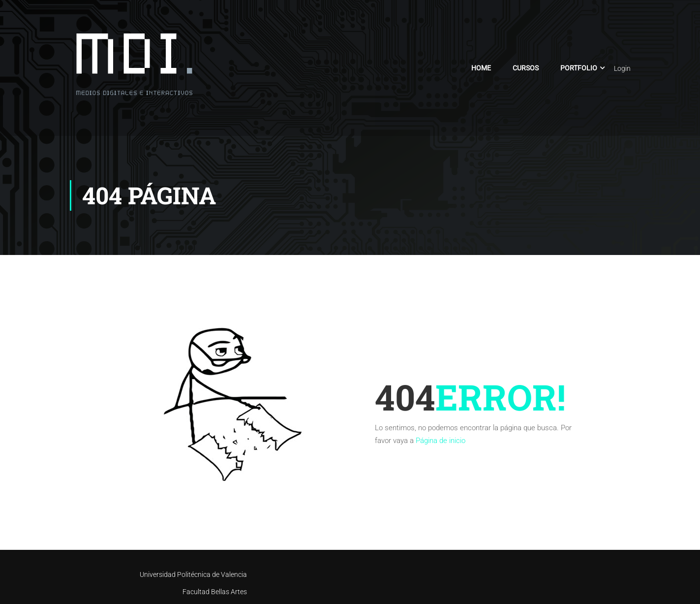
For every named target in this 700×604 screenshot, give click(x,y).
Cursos (526, 68)
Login (622, 68)
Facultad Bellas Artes (215, 592)
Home (481, 68)
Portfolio (579, 68)
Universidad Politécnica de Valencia (193, 574)
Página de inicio (441, 441)
